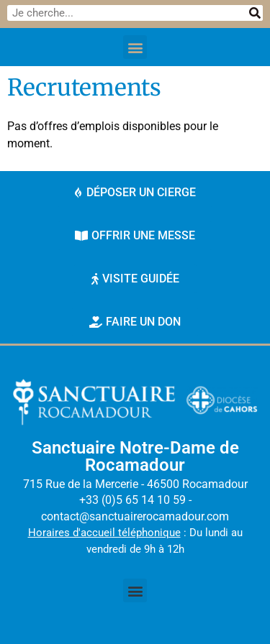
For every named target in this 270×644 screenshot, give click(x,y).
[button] (135, 47)
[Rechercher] (255, 13)
